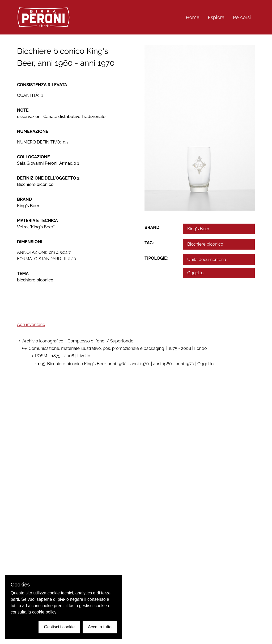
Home (193, 17)
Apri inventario (31, 325)
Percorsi (242, 17)
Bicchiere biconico (205, 244)
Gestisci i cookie (59, 627)
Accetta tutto (100, 627)
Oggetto (195, 273)
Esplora (216, 17)
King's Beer (198, 229)
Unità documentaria (207, 260)
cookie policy (44, 612)
